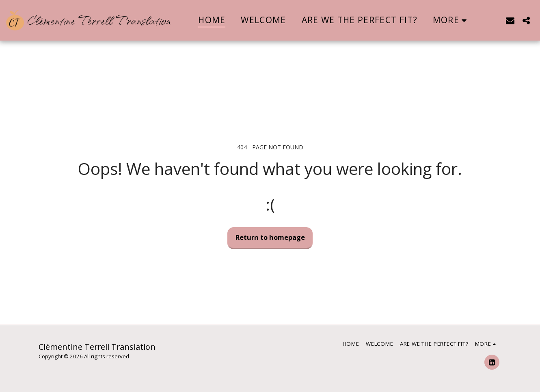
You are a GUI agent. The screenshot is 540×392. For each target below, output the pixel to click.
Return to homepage (270, 237)
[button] (510, 20)
